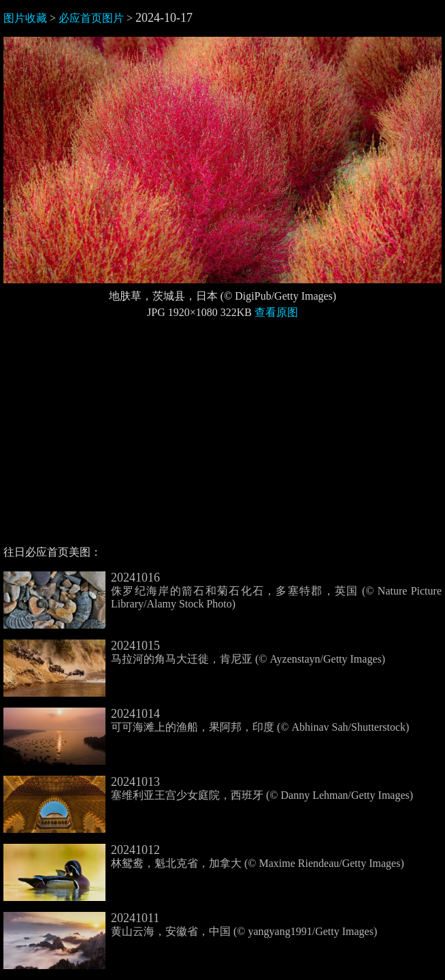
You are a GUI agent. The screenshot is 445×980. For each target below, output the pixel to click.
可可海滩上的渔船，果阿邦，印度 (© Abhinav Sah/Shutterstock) (206, 721)
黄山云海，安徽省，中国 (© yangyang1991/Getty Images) (190, 925)
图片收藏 (25, 18)
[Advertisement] (222, 438)
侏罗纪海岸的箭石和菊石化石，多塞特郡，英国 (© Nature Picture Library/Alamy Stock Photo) (222, 591)
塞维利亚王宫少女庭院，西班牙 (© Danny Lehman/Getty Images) (208, 789)
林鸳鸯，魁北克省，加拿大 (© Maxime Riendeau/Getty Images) (204, 857)
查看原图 (276, 312)
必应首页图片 (91, 18)
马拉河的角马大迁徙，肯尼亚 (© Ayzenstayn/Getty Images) (194, 652)
